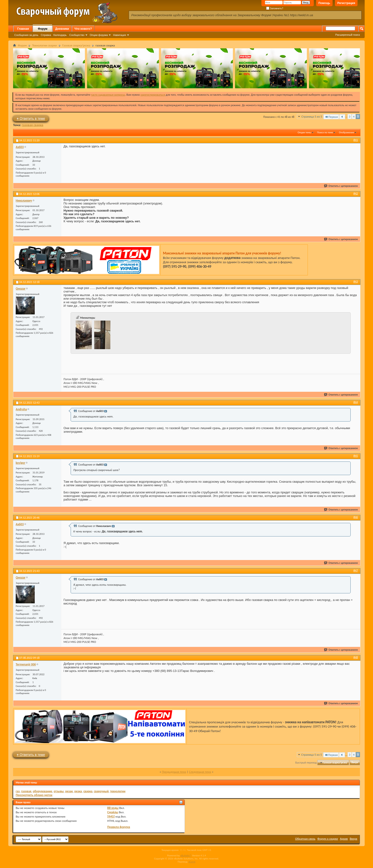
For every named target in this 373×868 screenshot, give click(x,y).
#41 (356, 140)
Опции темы (304, 132)
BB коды (113, 808)
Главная (23, 29)
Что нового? (83, 29)
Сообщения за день (26, 35)
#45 (356, 456)
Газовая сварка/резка (76, 45)
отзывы (59, 791)
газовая (26, 791)
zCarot (192, 862)
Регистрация (346, 3)
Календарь (60, 35)
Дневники (62, 29)
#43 (356, 282)
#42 (356, 193)
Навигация (119, 35)
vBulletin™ (186, 856)
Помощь (324, 3)
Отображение (347, 132)
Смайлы (113, 812)
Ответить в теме (31, 118)
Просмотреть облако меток (34, 795)
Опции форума (99, 35)
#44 (356, 402)
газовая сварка (33, 125)
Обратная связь (305, 839)
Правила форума (119, 827)
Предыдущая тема (174, 772)
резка (78, 791)
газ (18, 791)
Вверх (355, 763)
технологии (118, 791)
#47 (356, 570)
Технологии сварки (44, 45)
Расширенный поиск (348, 35)
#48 (356, 657)
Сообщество (77, 35)
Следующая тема (200, 772)
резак (69, 791)
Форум (43, 29)
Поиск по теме (325, 132)
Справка (46, 35)
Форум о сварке (328, 839)
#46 (356, 517)
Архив (344, 839)
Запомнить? (275, 8)
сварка (88, 791)
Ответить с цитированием (341, 186)
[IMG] (111, 816)
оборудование (43, 791)
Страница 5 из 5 (312, 117)
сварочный (101, 791)
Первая (331, 117)
